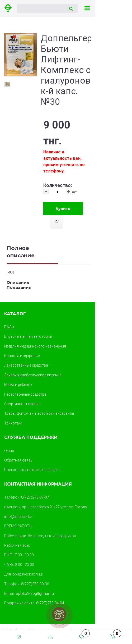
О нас (9, 451)
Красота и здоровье (22, 356)
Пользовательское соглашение (32, 470)
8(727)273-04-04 (50, 603)
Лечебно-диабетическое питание (33, 375)
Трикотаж (13, 423)
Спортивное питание (22, 404)
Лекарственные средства (26, 365)
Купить (63, 209)
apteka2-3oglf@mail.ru (35, 593)
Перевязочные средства (25, 394)
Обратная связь (18, 460)
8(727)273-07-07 (35, 497)
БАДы (9, 327)
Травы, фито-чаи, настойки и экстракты (39, 413)
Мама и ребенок (18, 385)
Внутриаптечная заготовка (28, 336)
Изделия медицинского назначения (35, 346)
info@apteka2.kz (18, 517)
